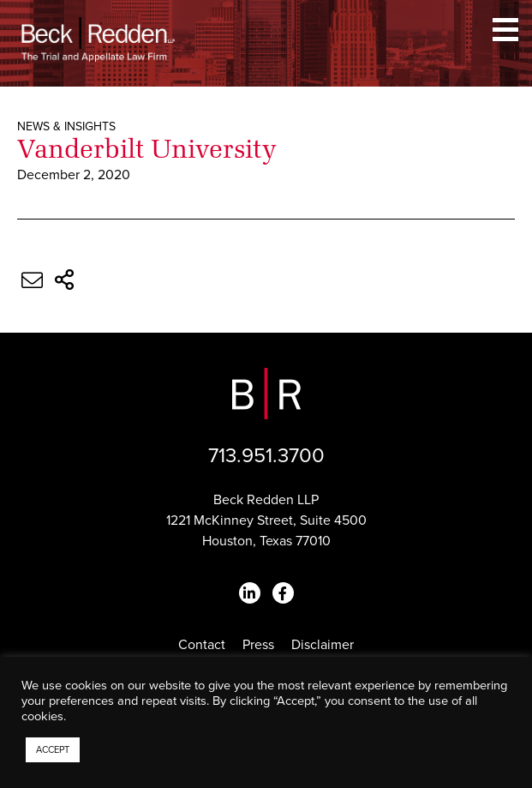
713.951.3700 (266, 456)
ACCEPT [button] (53, 750)
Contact (202, 645)
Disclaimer (323, 645)
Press (258, 645)
